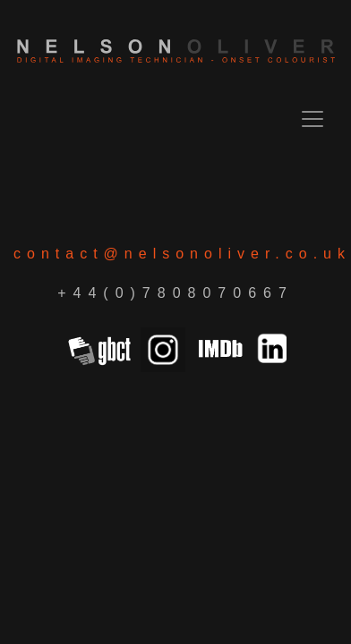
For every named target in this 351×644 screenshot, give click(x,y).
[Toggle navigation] (312, 119)
